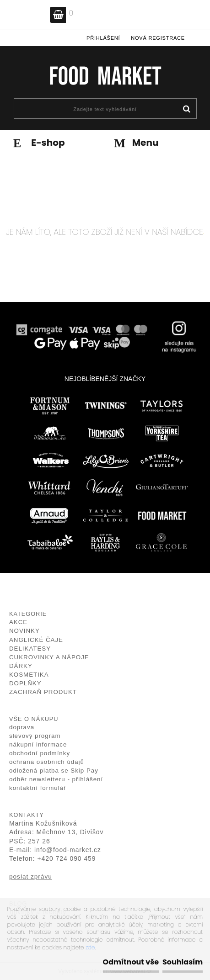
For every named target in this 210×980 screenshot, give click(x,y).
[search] (186, 109)
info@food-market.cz (68, 850)
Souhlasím (183, 962)
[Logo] (105, 75)
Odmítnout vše (131, 962)
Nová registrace (158, 38)
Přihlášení (103, 38)
